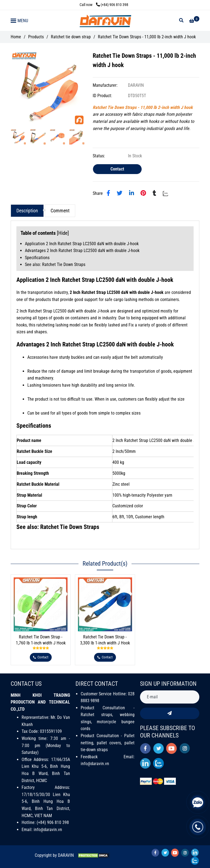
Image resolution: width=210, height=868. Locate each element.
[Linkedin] (132, 193)
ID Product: (103, 96)
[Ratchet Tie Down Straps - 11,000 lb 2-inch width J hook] (105, 21)
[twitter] (158, 748)
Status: (99, 156)
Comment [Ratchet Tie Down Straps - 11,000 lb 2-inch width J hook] (60, 211)
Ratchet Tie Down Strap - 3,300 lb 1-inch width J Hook (105, 640)
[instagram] (185, 748)
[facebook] (145, 748)
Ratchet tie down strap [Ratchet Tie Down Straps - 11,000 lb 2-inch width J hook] (71, 37)
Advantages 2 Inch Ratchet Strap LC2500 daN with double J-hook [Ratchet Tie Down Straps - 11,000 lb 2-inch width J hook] (82, 251)
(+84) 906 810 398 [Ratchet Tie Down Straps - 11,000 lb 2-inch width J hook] (112, 5)
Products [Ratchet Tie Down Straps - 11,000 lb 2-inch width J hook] (36, 37)
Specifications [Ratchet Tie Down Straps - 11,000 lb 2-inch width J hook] (37, 258)
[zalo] (158, 763)
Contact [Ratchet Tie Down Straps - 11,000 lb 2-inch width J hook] (117, 169)
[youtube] (172, 748)
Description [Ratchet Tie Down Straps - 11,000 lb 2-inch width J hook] (27, 211)
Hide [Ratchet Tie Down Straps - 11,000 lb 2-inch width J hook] (63, 233)
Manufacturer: (106, 85)
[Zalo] (169, 193)
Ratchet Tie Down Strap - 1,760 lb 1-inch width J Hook (41, 640)
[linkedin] (145, 763)
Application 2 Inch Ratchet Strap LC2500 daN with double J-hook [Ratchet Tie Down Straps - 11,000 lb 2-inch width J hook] (82, 244)
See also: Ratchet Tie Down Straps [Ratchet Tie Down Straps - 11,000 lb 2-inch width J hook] (55, 264)
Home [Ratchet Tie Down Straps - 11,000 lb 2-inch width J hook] (16, 37)
